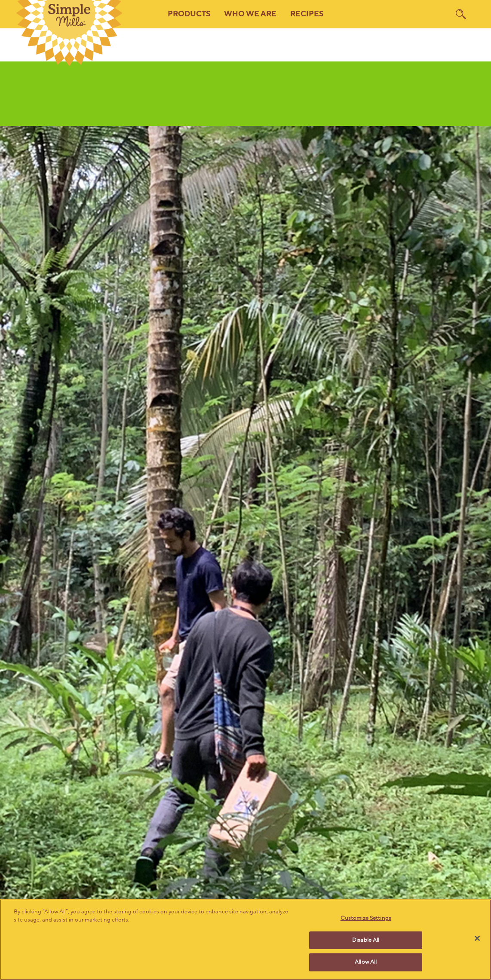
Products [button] (189, 14)
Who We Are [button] (250, 14)
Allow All (366, 962)
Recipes (307, 14)
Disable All (366, 940)
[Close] (477, 938)
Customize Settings (366, 918)
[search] (461, 14)
